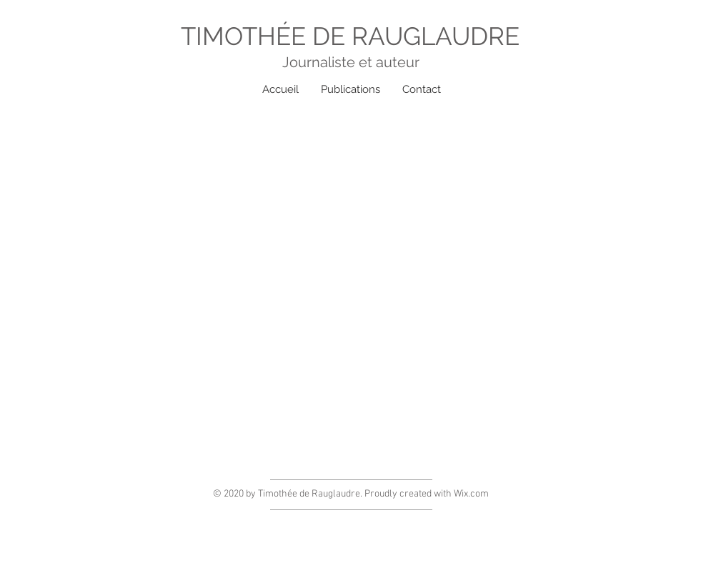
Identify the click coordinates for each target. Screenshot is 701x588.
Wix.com (471, 494)
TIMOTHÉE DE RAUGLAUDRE (350, 36)
